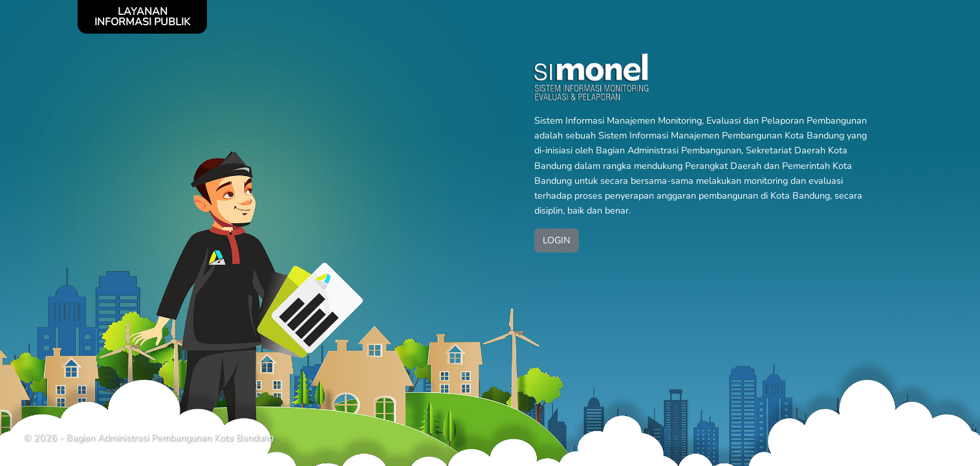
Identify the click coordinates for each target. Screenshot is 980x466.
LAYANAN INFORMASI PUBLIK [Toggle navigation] (142, 17)
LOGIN (557, 240)
